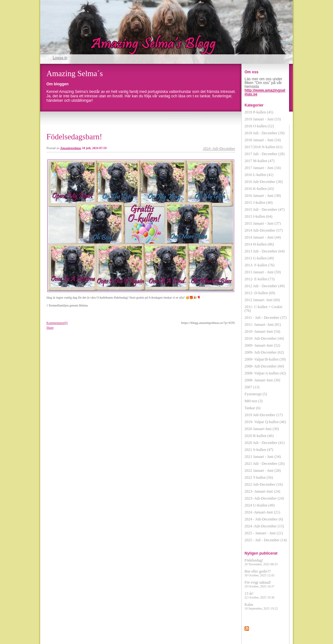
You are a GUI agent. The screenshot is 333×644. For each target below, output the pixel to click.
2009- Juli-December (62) (264, 352)
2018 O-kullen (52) (259, 126)
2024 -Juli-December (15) (264, 526)
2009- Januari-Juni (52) (262, 345)
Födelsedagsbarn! (74, 137)
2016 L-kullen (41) (259, 175)
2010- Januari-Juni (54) (262, 331)
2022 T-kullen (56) (259, 477)
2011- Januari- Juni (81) (263, 325)
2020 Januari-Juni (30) (262, 429)
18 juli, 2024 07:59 (94, 148)
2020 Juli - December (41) (265, 443)
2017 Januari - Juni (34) (263, 168)
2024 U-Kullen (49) (260, 505)
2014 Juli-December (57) (264, 230)
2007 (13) (252, 387)
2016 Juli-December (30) (264, 182)
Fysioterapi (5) (256, 394)
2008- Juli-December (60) (264, 366)
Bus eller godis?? (260, 573)
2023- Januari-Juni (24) (262, 491)
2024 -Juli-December (219, 149)
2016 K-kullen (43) (259, 189)
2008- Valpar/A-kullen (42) (265, 373)
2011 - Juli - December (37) (266, 318)
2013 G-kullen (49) (259, 258)
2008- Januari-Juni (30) (262, 380)
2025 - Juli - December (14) (266, 540)
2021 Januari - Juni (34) (263, 457)
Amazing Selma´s (75, 73)
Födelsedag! (261, 562)
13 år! (260, 595)
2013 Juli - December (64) (265, 251)
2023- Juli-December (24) (264, 498)
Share (50, 328)
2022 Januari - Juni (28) (263, 471)
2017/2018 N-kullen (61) (263, 147)
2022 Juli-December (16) (264, 484)
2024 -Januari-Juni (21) (262, 512)
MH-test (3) (254, 401)
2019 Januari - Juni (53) (263, 119)
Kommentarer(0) (57, 323)
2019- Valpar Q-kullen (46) (265, 422)
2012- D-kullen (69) (260, 293)
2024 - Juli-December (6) (264, 519)
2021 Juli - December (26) (265, 464)
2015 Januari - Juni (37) (263, 223)
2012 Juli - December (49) (265, 286)
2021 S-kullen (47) (259, 450)
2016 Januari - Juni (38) (263, 196)
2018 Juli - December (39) (265, 133)
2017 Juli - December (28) (265, 154)
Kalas (261, 606)
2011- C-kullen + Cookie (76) (263, 309)
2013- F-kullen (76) (260, 265)
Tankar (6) (252, 408)
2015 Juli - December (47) (265, 210)
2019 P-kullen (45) (259, 112)
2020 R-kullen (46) (259, 436)
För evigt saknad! (260, 584)
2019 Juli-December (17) (264, 415)
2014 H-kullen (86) (259, 244)
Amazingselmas (71, 148)
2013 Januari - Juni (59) (263, 272)
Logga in (60, 58)
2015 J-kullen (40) (259, 203)
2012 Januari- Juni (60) (262, 300)
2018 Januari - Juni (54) (263, 140)
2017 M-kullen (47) (260, 161)
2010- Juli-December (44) (264, 338)
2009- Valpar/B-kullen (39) (265, 359)
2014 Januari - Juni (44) (263, 237)
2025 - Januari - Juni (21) (264, 533)
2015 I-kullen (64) (258, 216)
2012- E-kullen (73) (260, 279)
